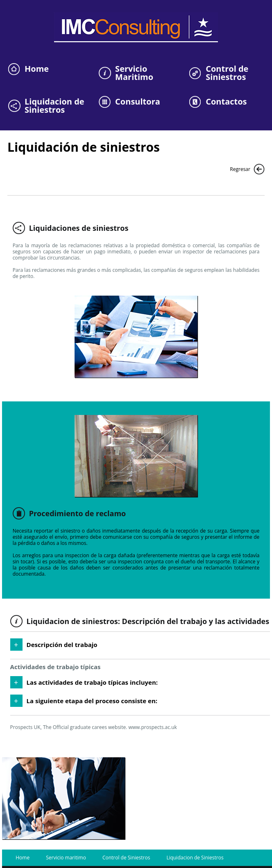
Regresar (240, 169)
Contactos (226, 102)
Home (37, 69)
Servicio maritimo (66, 858)
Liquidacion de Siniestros (54, 106)
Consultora (138, 102)
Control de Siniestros (227, 73)
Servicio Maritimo (134, 73)
